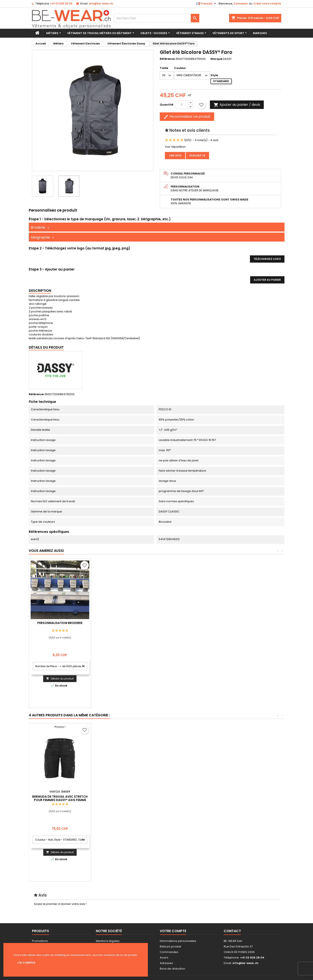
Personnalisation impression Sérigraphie (60, 625)
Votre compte (173, 931)
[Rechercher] (157, 18)
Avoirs (164, 958)
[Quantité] (182, 105)
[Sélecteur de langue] (207, 4)
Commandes (169, 952)
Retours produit (170, 946)
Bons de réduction (172, 969)
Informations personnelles (178, 941)
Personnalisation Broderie (122, 623)
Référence (167, 59)
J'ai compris (26, 963)
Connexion (241, 4)
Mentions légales (108, 941)
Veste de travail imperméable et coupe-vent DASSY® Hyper (60, 794)
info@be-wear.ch (101, 4)
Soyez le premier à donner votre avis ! (60, 904)
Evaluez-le (197, 155)
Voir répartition (175, 147)
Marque (216, 59)
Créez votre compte (267, 4)
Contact (232, 931)
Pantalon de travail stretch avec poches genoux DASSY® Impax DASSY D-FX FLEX (184, 796)
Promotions (40, 941)
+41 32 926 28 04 (61, 4)
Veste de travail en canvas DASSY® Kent (122, 794)
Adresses (166, 963)
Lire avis (175, 155)
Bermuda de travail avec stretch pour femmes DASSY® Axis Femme (247, 798)
